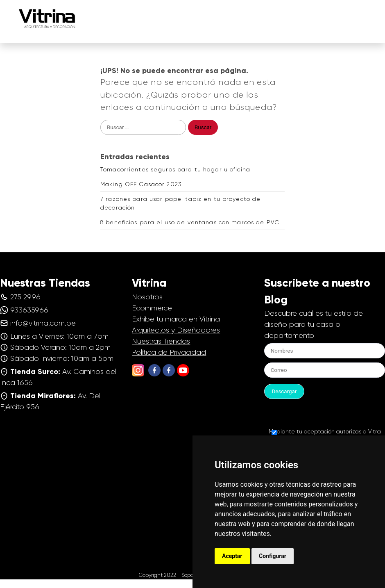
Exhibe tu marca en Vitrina (176, 319)
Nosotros (147, 297)
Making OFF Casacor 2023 (141, 184)
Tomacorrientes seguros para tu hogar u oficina (175, 169)
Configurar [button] (273, 556)
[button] (369, 12)
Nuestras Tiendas (161, 341)
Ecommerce (152, 308)
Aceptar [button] (232, 556)
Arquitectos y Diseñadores (176, 330)
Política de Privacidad (169, 352)
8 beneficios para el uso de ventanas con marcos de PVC (190, 222)
